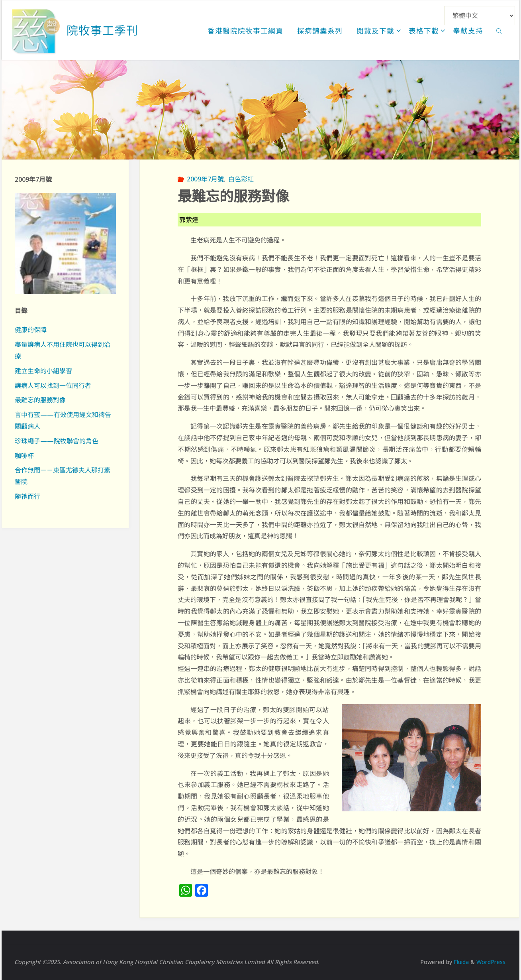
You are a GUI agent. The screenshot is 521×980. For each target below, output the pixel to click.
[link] (499, 30)
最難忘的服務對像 (40, 400)
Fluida (459, 962)
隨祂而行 (27, 496)
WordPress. (491, 962)
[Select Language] (480, 16)
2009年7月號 (205, 179)
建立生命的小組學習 (43, 371)
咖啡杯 (24, 456)
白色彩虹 (241, 179)
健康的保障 (31, 330)
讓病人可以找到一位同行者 (53, 386)
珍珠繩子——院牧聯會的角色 (57, 441)
